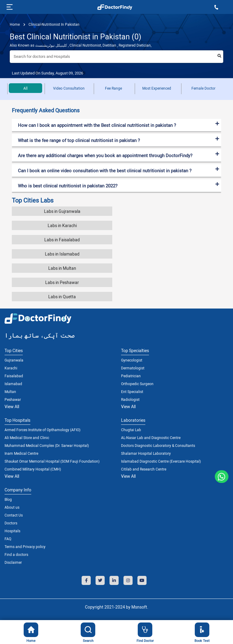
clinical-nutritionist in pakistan (54, 24)
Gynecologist (132, 360)
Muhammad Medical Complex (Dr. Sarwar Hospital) (47, 445)
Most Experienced (157, 88)
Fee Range (113, 88)
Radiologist (130, 399)
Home (15, 24)
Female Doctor (203, 88)
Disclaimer (13, 562)
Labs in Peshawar (62, 282)
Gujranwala (14, 360)
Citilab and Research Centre (144, 469)
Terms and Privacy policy (25, 547)
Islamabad (13, 384)
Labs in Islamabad (62, 254)
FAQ (8, 539)
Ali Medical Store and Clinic (27, 438)
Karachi (11, 368)
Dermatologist (133, 368)
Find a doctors (16, 554)
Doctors (11, 523)
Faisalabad (14, 376)
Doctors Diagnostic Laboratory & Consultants (158, 445)
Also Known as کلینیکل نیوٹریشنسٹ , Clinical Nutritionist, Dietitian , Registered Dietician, (81, 45)
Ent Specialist (132, 391)
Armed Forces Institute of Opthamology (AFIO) (42, 430)
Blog (8, 499)
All (25, 88)
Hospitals (12, 531)
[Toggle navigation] (9, 7)
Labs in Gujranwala (62, 211)
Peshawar (13, 399)
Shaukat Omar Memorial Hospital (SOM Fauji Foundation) (52, 461)
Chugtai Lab (131, 430)
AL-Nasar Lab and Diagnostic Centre (151, 438)
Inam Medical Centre (21, 453)
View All (12, 406)
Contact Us (14, 515)
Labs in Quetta (62, 297)
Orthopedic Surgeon (137, 384)
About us (12, 507)
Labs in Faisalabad (62, 240)
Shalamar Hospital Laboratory (146, 453)
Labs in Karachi (62, 225)
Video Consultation (69, 88)
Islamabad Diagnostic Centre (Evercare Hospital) (161, 461)
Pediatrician (131, 376)
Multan (10, 391)
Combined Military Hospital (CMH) (33, 469)
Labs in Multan (62, 268)
